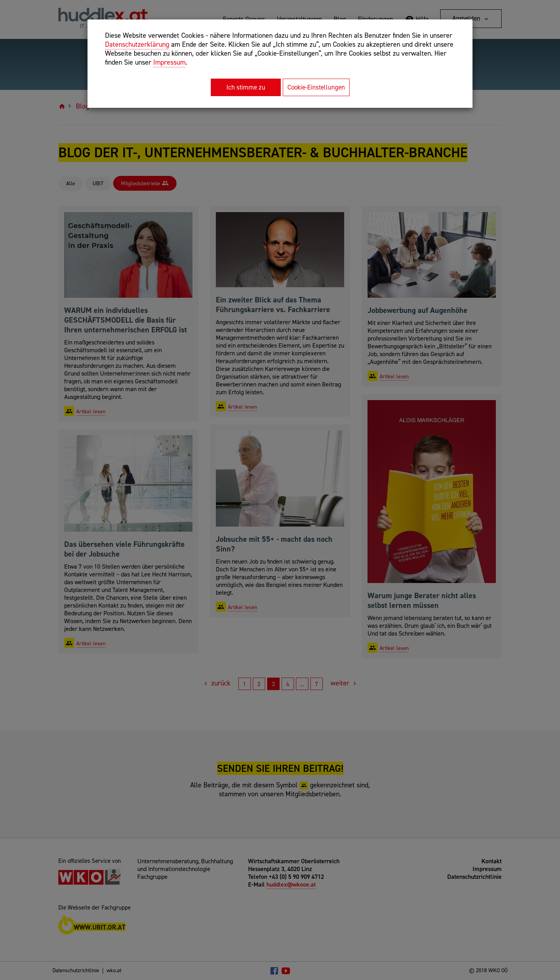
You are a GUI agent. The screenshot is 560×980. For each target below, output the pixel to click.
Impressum (169, 62)
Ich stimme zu (246, 87)
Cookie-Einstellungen (316, 87)
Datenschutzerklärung (137, 44)
